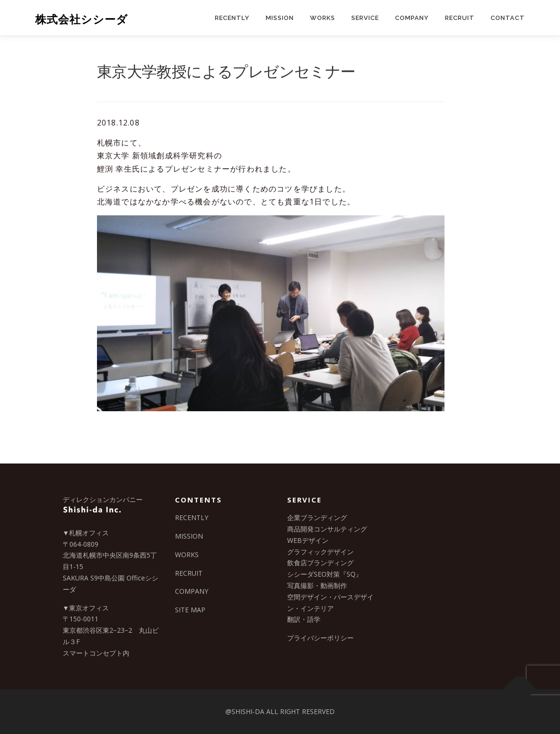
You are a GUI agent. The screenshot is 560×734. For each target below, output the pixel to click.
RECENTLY (232, 18)
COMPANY (412, 18)
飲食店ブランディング (320, 563)
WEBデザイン (308, 540)
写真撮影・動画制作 (317, 585)
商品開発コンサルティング (327, 529)
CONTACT (508, 18)
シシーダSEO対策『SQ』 (325, 574)
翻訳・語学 (304, 619)
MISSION (280, 18)
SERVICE (365, 18)
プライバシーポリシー (320, 638)
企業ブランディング (317, 517)
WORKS (323, 18)
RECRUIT (460, 18)
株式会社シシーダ (82, 19)
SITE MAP (190, 610)
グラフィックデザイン (320, 552)
